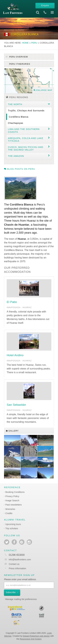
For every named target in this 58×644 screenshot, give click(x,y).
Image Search (12, 500)
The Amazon (16, 156)
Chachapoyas (16, 123)
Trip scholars (12, 528)
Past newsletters (14, 505)
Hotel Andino (15, 355)
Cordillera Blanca (19, 117)
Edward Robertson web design (36, 636)
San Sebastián (16, 405)
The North (15, 104)
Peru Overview (17, 57)
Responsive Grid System (31, 639)
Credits (9, 513)
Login (49, 633)
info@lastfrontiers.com (17, 560)
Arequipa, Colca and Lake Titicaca (26, 140)
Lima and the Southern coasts (24, 130)
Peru (34, 43)
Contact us (14, 564)
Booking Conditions (15, 492)
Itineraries (10, 509)
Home (25, 43)
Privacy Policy (12, 496)
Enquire (45, 5)
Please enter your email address (20, 579)
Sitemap (8, 636)
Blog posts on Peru (19, 169)
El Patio (12, 302)
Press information (17, 568)
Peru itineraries (19, 64)
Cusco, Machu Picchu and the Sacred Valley (26, 148)
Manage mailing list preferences (21, 599)
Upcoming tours (13, 524)
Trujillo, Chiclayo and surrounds (26, 111)
